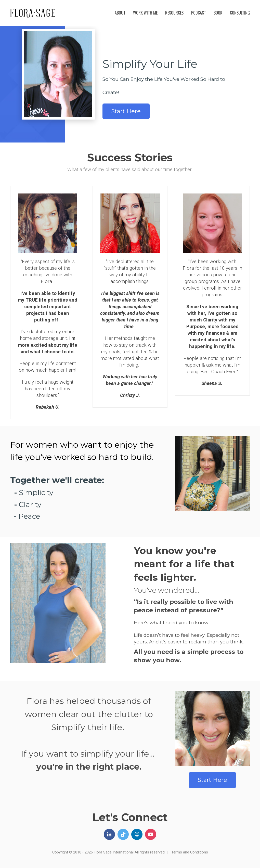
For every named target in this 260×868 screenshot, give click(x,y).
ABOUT (120, 13)
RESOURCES (174, 13)
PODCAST (199, 13)
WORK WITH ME (145, 13)
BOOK (218, 13)
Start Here (126, 111)
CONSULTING (240, 13)
